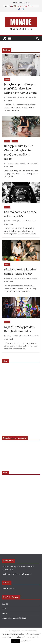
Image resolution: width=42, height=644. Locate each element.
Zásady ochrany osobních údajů (14, 618)
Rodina (7, 79)
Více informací (26, 641)
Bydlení (15, 141)
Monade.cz (22, 97)
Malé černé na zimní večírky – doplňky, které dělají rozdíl (22, 7)
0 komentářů (31, 97)
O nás (4, 609)
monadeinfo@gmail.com (23, 574)
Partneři (5, 613)
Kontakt (5, 604)
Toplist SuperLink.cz (9, 589)
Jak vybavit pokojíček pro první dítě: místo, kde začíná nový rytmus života (20, 88)
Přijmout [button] (15, 641)
